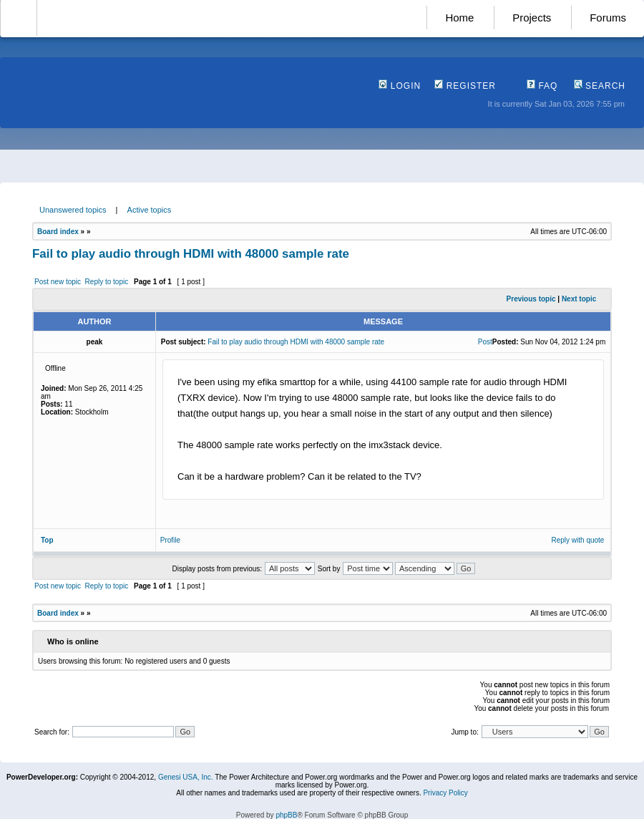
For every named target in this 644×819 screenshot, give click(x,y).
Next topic (579, 299)
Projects (532, 18)
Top (47, 540)
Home (459, 18)
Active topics (150, 210)
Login (400, 86)
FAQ (542, 86)
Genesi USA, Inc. (186, 777)
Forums (608, 18)
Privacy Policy (445, 793)
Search (600, 86)
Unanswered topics (73, 210)
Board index (58, 232)
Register (465, 86)
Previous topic (531, 299)
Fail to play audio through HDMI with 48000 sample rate (191, 254)
